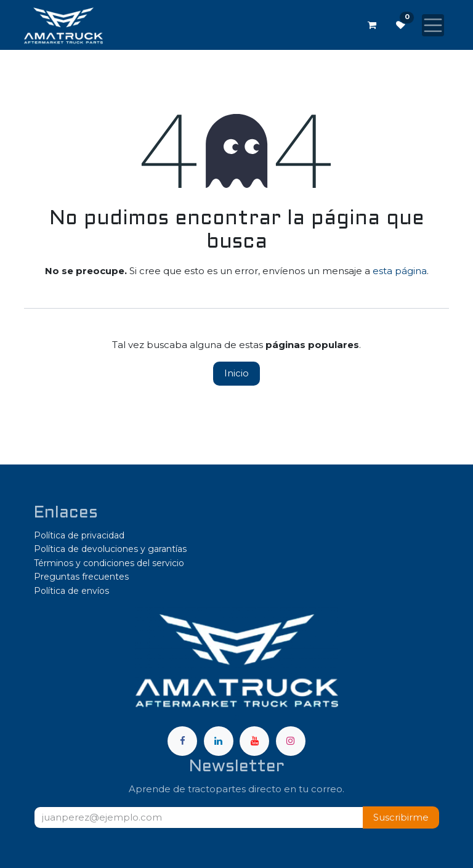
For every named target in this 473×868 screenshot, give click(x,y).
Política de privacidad (79, 535)
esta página (400, 271)
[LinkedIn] (219, 741)
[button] (401, 818)
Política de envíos (71, 591)
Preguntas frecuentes (81, 577)
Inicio (236, 373)
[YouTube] (254, 741)
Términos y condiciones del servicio (109, 563)
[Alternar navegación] (433, 25)
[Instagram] (291, 741)
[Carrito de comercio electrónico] (372, 25)
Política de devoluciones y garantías (110, 549)
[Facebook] (182, 741)
